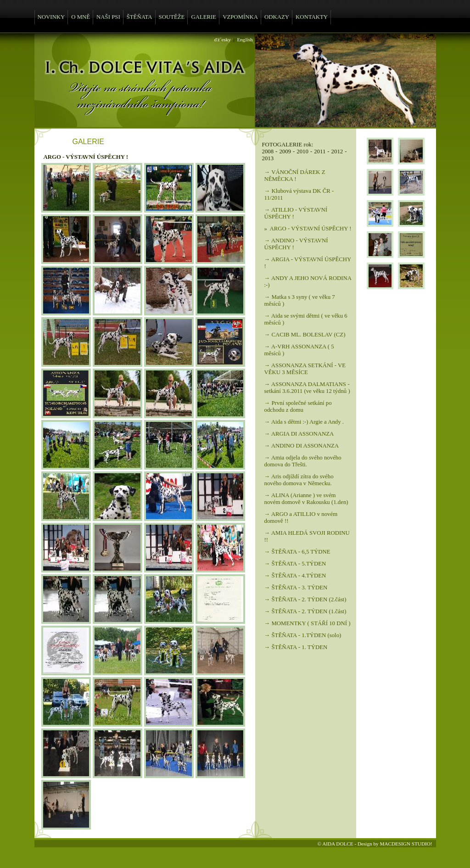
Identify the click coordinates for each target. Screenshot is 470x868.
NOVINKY (51, 17)
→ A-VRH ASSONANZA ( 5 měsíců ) (299, 350)
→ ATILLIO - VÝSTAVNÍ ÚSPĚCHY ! (296, 213)
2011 (320, 151)
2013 (268, 158)
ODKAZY (277, 17)
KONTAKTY (312, 17)
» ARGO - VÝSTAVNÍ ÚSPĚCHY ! (308, 229)
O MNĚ (81, 17)
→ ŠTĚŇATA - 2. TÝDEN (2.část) (305, 599)
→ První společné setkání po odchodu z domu (298, 406)
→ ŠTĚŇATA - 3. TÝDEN (296, 588)
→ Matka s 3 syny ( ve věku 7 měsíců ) (300, 300)
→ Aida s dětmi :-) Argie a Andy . (304, 422)
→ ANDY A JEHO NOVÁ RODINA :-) (308, 282)
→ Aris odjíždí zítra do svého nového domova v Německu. (299, 480)
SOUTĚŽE (172, 17)
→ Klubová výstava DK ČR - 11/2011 (299, 194)
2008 (268, 151)
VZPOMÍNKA (240, 17)
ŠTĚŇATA (140, 17)
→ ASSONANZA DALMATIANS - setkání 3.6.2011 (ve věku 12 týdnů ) (307, 388)
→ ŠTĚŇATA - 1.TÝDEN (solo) (303, 635)
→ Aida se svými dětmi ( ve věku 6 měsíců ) (306, 319)
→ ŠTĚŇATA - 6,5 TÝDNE (297, 552)
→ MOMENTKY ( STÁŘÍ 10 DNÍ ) (308, 623)
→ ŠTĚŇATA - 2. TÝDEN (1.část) (305, 611)
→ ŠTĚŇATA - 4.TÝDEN (295, 576)
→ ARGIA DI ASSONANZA (299, 434)
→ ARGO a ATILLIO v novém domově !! (301, 518)
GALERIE (204, 17)
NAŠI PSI (108, 17)
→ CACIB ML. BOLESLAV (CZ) (305, 335)
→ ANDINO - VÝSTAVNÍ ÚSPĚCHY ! (296, 244)
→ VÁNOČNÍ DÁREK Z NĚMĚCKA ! (295, 176)
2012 (337, 151)
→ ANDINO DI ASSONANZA (302, 446)
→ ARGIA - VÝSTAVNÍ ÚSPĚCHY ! (308, 263)
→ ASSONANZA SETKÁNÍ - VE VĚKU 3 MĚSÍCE (305, 369)
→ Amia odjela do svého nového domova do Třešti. (303, 461)
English (245, 39)
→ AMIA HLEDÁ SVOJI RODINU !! (307, 536)
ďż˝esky (223, 39)
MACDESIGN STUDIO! (406, 844)
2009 (285, 151)
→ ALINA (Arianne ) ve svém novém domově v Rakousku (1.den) (306, 499)
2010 (302, 151)
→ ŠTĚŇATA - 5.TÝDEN (295, 564)
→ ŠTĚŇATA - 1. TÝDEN (296, 647)
